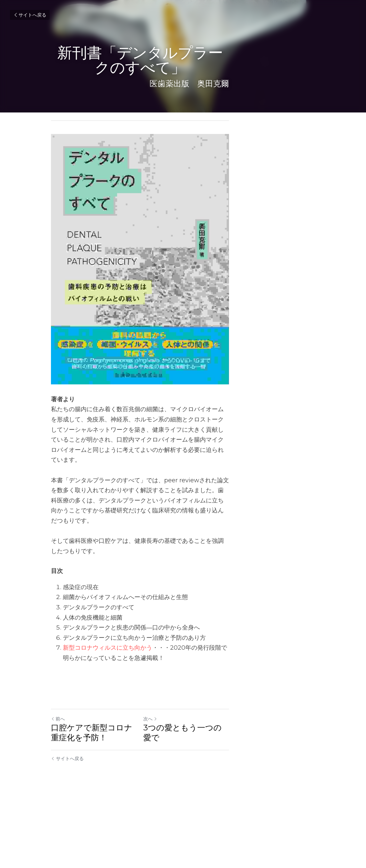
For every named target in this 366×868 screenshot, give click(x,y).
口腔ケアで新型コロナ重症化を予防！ (112, 802)
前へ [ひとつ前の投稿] (58, 788)
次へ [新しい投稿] (193, 788)
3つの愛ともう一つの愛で (234, 797)
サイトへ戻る (30, 15)
